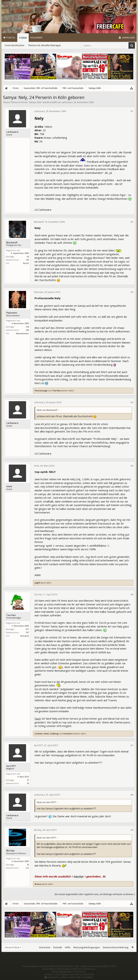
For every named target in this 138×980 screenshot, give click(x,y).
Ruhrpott (25, 636)
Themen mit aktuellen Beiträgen (44, 45)
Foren (23, 38)
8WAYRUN (89, 975)
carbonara (67, 102)
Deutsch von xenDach (98, 966)
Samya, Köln (35, 102)
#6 (132, 595)
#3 (132, 292)
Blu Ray (10, 851)
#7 (132, 745)
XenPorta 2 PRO (52, 975)
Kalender (36, 38)
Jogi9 (37, 583)
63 (28, 257)
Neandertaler (22, 333)
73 (28, 780)
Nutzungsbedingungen (87, 947)
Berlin (26, 263)
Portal (11, 38)
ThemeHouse (88, 969)
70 (28, 865)
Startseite (45, 947)
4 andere (68, 734)
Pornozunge (41, 391)
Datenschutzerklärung (116, 947)
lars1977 (11, 766)
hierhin (79, 876)
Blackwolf (12, 243)
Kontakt (58, 947)
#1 (132, 111)
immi (9, 486)
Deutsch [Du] (12, 947)
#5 (132, 466)
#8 (132, 795)
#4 (132, 402)
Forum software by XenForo (51, 966)
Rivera (38, 884)
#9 (132, 830)
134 (27, 327)
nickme (39, 734)
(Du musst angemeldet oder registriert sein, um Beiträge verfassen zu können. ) (95, 894)
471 (27, 629)
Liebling (54, 734)
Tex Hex (56, 391)
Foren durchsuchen (15, 45)
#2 (132, 222)
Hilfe (68, 947)
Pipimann (12, 313)
